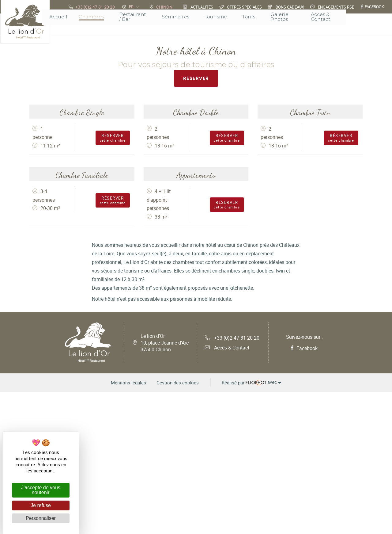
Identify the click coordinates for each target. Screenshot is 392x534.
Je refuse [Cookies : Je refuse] (41, 505)
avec (253, 525)
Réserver (196, 79)
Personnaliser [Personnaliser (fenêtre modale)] (41, 518)
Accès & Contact (227, 490)
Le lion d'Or (165, 485)
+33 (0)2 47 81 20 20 (232, 480)
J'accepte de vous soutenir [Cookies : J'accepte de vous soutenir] (41, 490)
